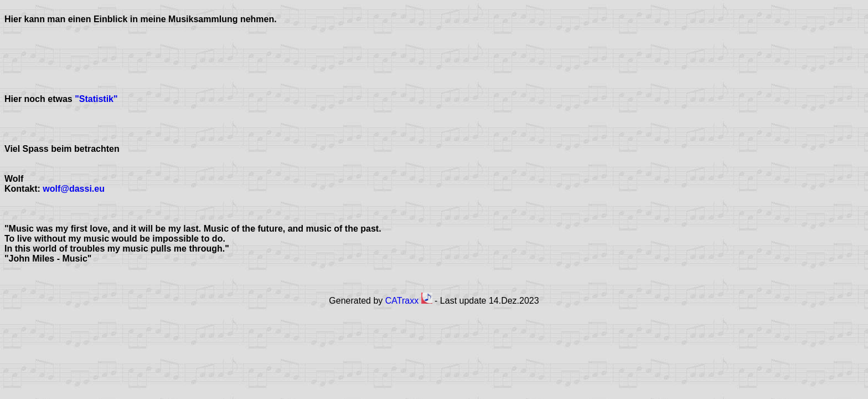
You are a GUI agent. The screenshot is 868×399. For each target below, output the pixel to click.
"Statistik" (95, 99)
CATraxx (409, 301)
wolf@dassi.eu (74, 189)
